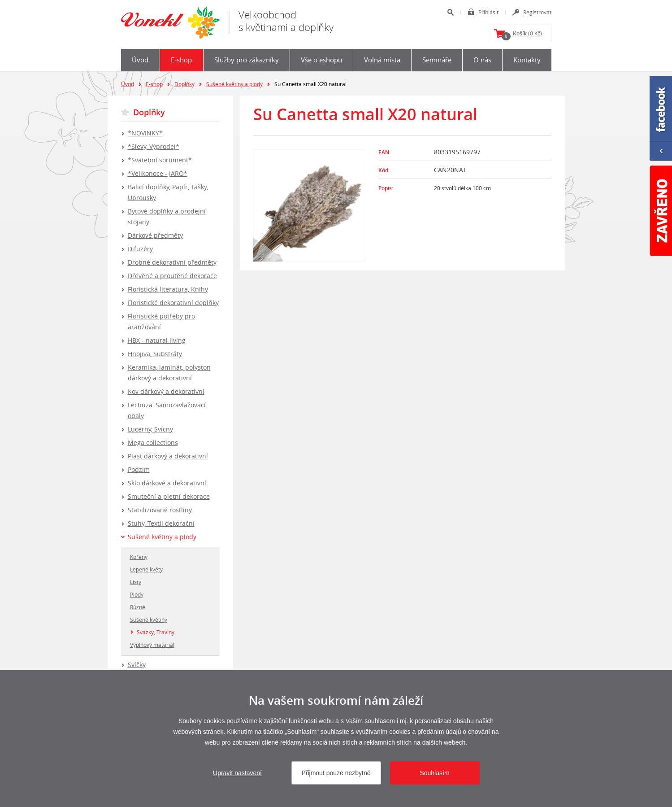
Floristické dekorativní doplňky (173, 303)
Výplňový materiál (152, 645)
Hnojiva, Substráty (155, 354)
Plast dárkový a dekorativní (168, 456)
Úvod (140, 60)
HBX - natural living (157, 340)
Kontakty (527, 60)
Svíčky (137, 665)
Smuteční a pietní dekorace (169, 496)
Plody (137, 594)
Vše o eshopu (321, 60)
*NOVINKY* (145, 133)
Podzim (139, 469)
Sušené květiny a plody (234, 84)
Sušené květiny (149, 619)
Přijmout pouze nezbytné (336, 773)
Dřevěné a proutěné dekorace (172, 276)
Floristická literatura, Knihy (168, 289)
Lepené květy (146, 569)
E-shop (181, 60)
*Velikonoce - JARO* (158, 173)
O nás (482, 60)
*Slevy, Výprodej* (154, 146)
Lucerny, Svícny (150, 429)
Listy (136, 582)
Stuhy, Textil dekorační (161, 523)
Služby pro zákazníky (247, 60)
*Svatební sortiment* (160, 160)
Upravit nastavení (237, 773)
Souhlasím (434, 773)
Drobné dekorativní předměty (172, 262)
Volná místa (382, 60)
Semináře (437, 60)
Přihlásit (488, 12)
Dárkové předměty (155, 235)
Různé (138, 607)
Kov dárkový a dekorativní (166, 391)
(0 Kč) (522, 35)
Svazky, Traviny (156, 632)
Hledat (450, 12)
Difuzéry (140, 249)
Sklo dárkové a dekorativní (167, 483)
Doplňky (184, 84)
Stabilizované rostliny (160, 510)
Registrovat (537, 12)
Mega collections (153, 443)
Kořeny (139, 557)
